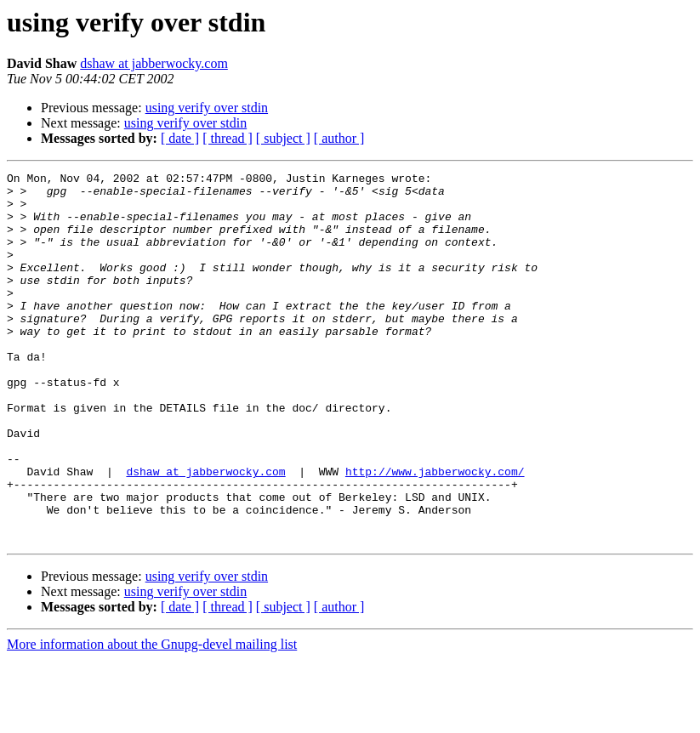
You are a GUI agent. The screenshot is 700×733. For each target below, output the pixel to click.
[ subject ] (283, 138)
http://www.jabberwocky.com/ (435, 532)
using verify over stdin (207, 108)
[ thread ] (228, 138)
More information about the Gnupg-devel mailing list (152, 718)
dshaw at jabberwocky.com (154, 63)
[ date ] (180, 138)
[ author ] (339, 138)
